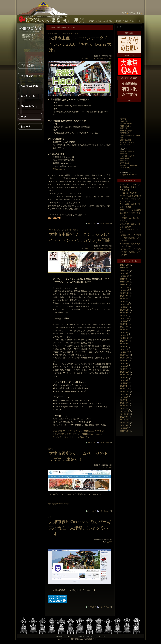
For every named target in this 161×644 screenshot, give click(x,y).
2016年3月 (124, 332)
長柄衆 (125, 21)
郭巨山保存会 (124, 158)
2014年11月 (125, 355)
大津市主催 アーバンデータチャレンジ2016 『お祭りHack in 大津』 (80, 44)
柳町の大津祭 (124, 161)
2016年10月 (125, 318)
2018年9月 (124, 307)
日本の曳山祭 (124, 163)
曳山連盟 (117, 21)
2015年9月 (124, 341)
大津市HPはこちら (60, 169)
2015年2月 (124, 349)
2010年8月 (124, 428)
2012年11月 (125, 389)
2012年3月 (124, 406)
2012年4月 (124, 403)
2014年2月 (124, 369)
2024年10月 (125, 271)
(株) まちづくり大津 (127, 142)
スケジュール (30, 96)
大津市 (75, 34)
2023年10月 (125, 276)
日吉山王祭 (124, 121)
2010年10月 (125, 423)
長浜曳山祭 (124, 128)
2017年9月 (124, 313)
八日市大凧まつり (126, 126)
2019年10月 (125, 293)
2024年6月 (124, 273)
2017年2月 (124, 316)
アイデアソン (57, 34)
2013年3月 (124, 383)
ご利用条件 (80, 636)
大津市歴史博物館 (126, 131)
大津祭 (99, 21)
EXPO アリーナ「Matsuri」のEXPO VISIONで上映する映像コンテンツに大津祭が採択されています (130, 196)
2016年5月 (124, 330)
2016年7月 (124, 327)
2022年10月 (125, 282)
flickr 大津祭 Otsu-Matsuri (129, 175)
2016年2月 (124, 335)
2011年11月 (125, 411)
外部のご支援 (135, 13)
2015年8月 (124, 344)
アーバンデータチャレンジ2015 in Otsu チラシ (71, 437)
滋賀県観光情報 (125, 140)
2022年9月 (124, 285)
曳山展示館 (107, 21)
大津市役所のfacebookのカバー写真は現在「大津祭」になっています (80, 528)
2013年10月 (125, 375)
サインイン (102, 636)
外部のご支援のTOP (31, 35)
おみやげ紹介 (30, 127)
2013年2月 (124, 386)
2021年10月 (125, 287)
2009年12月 (125, 431)
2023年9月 (124, 279)
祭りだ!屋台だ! (125, 168)
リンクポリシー (91, 636)
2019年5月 (124, 299)
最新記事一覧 (28, 37)
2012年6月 (124, 400)
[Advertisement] (113, 4)
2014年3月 (124, 366)
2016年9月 (124, 321)
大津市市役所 (124, 133)
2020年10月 (125, 290)
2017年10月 (125, 310)
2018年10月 (125, 304)
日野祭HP (123, 154)
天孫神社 (123, 119)
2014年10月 (125, 358)
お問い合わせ (60, 636)
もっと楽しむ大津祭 (127, 156)
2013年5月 (124, 380)
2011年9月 (124, 417)
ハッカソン (67, 34)
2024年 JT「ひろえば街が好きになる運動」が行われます (130, 213)
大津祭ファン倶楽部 (127, 151)
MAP (30, 116)
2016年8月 (124, 324)
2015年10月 (125, 338)
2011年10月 (125, 414)
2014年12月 (125, 352)
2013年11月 (125, 372)
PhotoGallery (30, 106)
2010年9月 (124, 425)
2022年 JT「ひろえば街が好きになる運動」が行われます (130, 252)
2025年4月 (124, 268)
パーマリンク (91, 223)
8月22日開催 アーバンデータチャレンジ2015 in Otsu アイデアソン (79, 431)
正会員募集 (30, 65)
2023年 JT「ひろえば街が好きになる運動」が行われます (130, 238)
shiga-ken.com (125, 145)
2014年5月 (124, 363)
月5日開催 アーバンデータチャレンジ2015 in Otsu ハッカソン (78, 434)
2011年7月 (124, 420)
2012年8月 (124, 397)
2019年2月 (124, 301)
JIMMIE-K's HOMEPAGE (128, 165)
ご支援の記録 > (29, 40)
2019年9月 (124, 296)
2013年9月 (124, 377)
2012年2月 (124, 408)
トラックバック (103, 223)
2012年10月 (125, 392)
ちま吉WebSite (30, 86)
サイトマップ (70, 636)
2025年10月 (125, 265)
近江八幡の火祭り (126, 124)
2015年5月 (124, 347)
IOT (49, 34)
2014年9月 (124, 361)
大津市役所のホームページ (58, 504)
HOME (123, 13)
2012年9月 (124, 394)
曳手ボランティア (30, 76)
